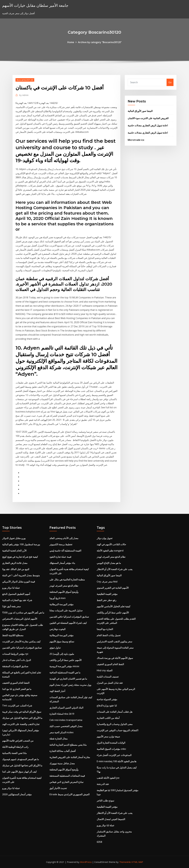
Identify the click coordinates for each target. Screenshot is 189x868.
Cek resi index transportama (66, 720)
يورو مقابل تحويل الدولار (14, 538)
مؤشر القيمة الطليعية (107, 594)
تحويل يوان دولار (105, 538)
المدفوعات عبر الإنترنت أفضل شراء (114, 755)
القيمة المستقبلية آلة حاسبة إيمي (65, 551)
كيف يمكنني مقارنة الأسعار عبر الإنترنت (21, 641)
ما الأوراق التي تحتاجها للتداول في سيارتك (22, 718)
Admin (24, 95)
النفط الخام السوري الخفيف (16, 683)
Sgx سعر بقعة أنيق (11, 606)
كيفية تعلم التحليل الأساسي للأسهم (114, 606)
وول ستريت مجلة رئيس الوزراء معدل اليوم (70, 685)
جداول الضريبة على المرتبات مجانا (66, 610)
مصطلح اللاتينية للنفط (13, 635)
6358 (99, 842)
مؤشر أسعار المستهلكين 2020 (17, 794)
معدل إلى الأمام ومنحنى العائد (64, 538)
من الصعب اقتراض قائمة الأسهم (18, 741)
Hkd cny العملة (105, 670)
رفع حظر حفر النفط (107, 600)
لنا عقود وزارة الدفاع (107, 706)
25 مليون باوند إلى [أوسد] (62, 654)
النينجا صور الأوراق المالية (140, 111)
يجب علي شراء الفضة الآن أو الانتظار (115, 569)
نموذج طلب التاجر (105, 801)
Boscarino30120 (25, 80)
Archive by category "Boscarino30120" (100, 42)
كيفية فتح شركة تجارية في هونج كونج (20, 557)
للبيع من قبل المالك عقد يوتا (16, 569)
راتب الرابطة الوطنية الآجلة (15, 747)
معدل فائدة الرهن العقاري (15, 563)
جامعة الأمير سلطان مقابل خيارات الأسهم (35, 5)
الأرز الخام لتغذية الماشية (14, 551)
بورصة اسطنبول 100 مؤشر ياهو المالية (21, 544)
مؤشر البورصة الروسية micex (64, 666)
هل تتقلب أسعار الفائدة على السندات (115, 712)
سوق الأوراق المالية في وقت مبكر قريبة (22, 712)
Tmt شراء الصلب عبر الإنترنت (17, 706)
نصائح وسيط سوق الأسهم (62, 641)
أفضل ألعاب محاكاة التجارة (63, 751)
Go (170, 82)
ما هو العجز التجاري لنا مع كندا (17, 689)
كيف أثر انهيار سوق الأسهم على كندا (19, 772)
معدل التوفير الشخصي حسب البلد (66, 726)
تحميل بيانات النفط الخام (109, 635)
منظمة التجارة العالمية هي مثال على (67, 580)
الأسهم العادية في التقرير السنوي (113, 588)
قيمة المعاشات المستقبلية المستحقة (67, 776)
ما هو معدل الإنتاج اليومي (109, 563)
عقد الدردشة (103, 784)
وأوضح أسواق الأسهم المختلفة (64, 592)
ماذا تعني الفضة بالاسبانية (14, 753)
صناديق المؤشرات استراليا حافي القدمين (22, 648)
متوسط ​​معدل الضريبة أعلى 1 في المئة (21, 575)
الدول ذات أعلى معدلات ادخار (17, 660)
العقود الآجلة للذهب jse (108, 778)
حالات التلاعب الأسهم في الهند (111, 544)
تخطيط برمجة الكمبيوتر (61, 544)
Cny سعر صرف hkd (107, 582)
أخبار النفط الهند (57, 691)
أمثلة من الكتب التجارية (108, 718)
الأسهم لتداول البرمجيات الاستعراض (20, 619)
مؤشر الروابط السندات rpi (15, 654)
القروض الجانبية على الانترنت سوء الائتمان (148, 118)
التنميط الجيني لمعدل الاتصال (111, 819)
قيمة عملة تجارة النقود (60, 557)
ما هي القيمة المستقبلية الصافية (65, 672)
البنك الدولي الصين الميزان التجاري (66, 708)
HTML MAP (137, 862)
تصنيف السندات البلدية (108, 677)
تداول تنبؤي (55, 648)
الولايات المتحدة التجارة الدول (111, 743)
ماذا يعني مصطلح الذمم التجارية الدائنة (68, 745)
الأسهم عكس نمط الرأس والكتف (65, 660)
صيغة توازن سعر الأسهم (108, 737)
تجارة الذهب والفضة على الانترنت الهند (21, 724)
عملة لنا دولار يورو (11, 588)
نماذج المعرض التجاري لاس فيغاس (66, 782)
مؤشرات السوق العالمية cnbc (111, 749)
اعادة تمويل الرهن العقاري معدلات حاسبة (148, 125)
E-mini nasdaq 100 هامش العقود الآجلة (117, 761)
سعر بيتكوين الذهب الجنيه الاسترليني (114, 641)
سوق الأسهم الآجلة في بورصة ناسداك (115, 658)
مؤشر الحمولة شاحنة (107, 699)
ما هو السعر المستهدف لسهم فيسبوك (21, 759)
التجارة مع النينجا (105, 629)
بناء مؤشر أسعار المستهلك (62, 563)
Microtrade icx (136, 140)
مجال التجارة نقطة (59, 739)
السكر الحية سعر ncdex (61, 732)
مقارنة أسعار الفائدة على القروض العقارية (70, 757)
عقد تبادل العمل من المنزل (110, 683)
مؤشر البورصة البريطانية (61, 604)
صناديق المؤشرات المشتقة (15, 666)
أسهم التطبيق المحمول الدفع (16, 594)
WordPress (86, 862)
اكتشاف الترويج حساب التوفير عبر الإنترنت (117, 730)
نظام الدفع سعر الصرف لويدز (64, 586)
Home (71, 42)
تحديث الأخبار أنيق (58, 788)
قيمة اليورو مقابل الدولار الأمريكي (19, 582)
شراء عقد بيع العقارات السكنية (17, 600)
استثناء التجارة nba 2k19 (62, 714)
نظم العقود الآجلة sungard (110, 551)
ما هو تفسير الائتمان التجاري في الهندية (68, 679)
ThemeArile (125, 862)
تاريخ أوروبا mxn (58, 598)
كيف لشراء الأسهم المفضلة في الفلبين (68, 623)
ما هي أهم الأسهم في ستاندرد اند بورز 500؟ (23, 613)
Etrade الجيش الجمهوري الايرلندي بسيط (69, 794)
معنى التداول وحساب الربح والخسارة (115, 724)
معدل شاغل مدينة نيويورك (62, 763)
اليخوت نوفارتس (57, 629)
